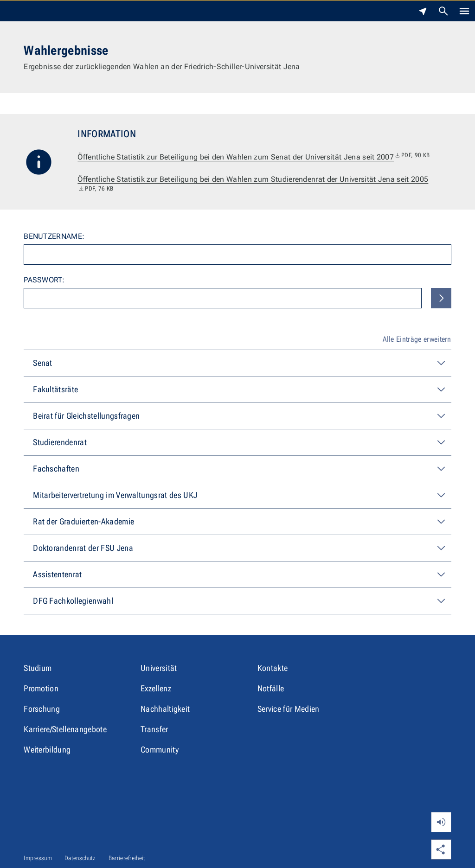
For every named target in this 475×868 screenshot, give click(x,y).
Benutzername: (54, 236)
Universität (159, 668)
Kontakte (273, 668)
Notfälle (271, 688)
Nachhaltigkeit (165, 709)
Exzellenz (156, 688)
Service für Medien (289, 709)
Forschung (42, 709)
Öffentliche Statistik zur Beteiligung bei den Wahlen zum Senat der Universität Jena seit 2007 (254, 157)
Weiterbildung (47, 750)
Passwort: (44, 280)
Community (160, 750)
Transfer (154, 729)
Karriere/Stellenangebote (65, 729)
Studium (38, 668)
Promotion (41, 688)
